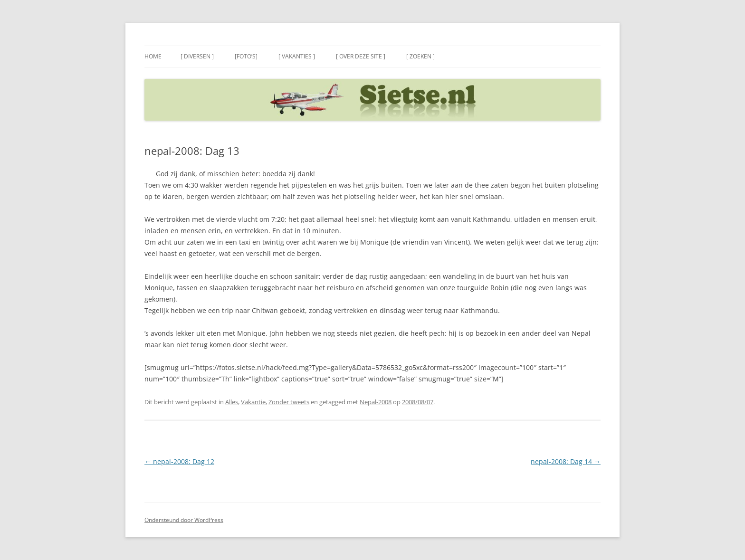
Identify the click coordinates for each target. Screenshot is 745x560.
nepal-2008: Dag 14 (566, 461)
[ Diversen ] (197, 56)
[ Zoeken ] (420, 56)
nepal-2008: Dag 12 (179, 461)
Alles (232, 402)
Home (153, 56)
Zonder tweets (289, 402)
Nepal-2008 (376, 402)
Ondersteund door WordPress (184, 520)
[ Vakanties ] (297, 56)
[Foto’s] (246, 56)
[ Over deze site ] (361, 56)
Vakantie (253, 402)
